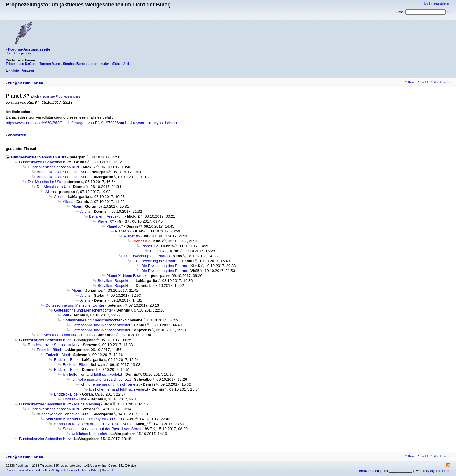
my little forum (440, 471)
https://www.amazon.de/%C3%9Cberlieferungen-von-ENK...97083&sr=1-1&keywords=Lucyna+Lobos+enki (95, 123)
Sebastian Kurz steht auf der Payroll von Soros (85, 419)
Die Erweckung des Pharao (147, 256)
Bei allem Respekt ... (106, 216)
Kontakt (107, 470)
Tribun (11, 64)
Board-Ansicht (416, 82)
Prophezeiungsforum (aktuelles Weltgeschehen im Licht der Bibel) (52, 470)
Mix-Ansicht (440, 82)
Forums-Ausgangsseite (29, 49)
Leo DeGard (27, 64)
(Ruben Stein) (122, 64)
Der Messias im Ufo (44, 182)
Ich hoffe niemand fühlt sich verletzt (92, 374)
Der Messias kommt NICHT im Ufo (66, 335)
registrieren (442, 3)
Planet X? (106, 221)
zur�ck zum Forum (26, 83)
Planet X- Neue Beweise (127, 276)
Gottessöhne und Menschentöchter (75, 305)
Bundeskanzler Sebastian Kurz (39, 157)
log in (428, 3)
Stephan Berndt (75, 64)
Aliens (50, 192)
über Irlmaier (99, 64)
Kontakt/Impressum (20, 53)
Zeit (66, 315)
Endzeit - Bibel (49, 350)
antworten (17, 135)
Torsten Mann (50, 64)
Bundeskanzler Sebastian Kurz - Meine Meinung (60, 404)
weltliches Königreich (89, 434)
